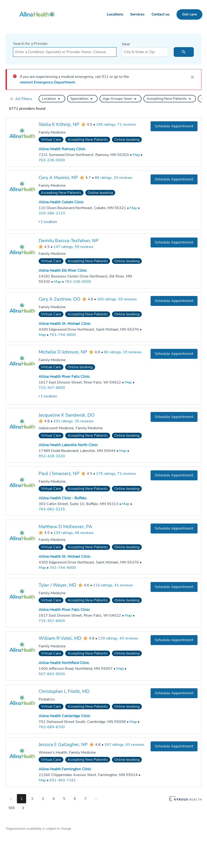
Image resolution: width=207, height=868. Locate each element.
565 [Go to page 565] (12, 808)
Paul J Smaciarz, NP (59, 474)
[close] (192, 77)
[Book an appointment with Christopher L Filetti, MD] (174, 693)
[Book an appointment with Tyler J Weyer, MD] (174, 587)
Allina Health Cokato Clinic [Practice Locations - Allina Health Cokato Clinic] (61, 202)
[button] (52, 99)
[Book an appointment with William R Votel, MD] (174, 640)
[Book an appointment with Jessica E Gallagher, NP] (174, 746)
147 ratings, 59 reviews (73, 247)
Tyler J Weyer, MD (57, 585)
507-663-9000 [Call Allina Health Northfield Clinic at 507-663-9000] (52, 674)
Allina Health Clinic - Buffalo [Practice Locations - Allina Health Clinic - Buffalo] (63, 498)
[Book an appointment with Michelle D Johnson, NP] (174, 354)
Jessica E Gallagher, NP (63, 744)
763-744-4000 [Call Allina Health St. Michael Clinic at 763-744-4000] (63, 335)
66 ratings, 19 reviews (123, 352)
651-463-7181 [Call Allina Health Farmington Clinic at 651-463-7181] (63, 780)
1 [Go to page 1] (22, 799)
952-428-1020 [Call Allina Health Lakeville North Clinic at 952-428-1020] (52, 456)
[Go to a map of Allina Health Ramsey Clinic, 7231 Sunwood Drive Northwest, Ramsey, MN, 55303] (136, 155)
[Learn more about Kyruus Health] (185, 804)
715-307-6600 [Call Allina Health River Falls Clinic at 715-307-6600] (52, 388)
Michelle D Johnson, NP (63, 352)
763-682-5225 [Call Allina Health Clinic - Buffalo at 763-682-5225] (52, 509)
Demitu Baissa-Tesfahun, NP (69, 240)
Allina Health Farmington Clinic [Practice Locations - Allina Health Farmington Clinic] (65, 769)
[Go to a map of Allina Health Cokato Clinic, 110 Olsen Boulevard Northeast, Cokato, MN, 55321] (133, 208)
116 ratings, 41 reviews (113, 585)
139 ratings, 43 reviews (118, 638)
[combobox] (65, 52)
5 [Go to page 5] (64, 799)
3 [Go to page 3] (43, 799)
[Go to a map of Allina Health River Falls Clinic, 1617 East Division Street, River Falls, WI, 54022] (128, 382)
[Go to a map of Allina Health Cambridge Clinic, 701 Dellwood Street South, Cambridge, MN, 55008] (133, 722)
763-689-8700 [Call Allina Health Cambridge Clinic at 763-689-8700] (52, 727)
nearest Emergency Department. (48, 82)
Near (126, 44)
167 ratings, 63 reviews (124, 744)
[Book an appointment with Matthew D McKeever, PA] (174, 528)
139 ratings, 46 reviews (73, 533)
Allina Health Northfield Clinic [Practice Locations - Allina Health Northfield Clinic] (64, 663)
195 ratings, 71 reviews (116, 125)
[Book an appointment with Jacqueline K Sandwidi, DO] (174, 417)
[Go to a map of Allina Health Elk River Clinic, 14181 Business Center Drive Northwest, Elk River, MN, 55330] (57, 282)
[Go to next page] (23, 808)
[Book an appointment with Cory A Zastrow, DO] (174, 301)
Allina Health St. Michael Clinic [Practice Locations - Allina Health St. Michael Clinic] (65, 324)
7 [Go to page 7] (85, 799)
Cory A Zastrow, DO (59, 299)
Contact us (161, 14)
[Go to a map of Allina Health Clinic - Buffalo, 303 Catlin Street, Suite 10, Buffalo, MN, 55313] (126, 504)
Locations (115, 14)
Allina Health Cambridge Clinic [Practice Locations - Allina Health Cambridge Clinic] (64, 716)
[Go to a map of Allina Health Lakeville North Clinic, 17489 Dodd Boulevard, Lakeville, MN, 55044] (123, 451)
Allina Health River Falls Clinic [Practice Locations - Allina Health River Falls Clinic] (64, 377)
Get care (190, 14)
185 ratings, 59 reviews (117, 299)
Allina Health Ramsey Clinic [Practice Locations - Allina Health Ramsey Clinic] (62, 149)
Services (137, 14)
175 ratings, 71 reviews (116, 474)
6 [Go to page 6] (75, 799)
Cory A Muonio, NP (58, 178)
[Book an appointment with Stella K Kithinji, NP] (174, 126)
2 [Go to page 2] (32, 799)
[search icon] (184, 52)
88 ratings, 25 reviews (113, 177)
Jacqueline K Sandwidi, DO (66, 415)
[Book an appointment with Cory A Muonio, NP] (174, 179)
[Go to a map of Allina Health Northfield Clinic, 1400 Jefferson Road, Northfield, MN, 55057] (120, 669)
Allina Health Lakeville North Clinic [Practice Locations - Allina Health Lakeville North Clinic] (68, 445)
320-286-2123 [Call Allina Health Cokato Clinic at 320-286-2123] (52, 213)
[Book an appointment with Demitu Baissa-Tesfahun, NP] (174, 242)
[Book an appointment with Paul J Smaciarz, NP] (174, 475)
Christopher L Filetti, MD (64, 691)
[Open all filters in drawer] (21, 99)
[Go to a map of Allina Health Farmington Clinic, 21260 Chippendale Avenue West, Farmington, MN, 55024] (42, 780)
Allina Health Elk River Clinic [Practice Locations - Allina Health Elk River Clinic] (63, 271)
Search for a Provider (31, 44)
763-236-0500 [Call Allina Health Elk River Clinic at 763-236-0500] (78, 281)
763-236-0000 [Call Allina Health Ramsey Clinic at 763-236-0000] (52, 160)
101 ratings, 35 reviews (73, 421)
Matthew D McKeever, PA (65, 527)
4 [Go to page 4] (54, 799)
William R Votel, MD (60, 638)
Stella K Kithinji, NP (59, 124)
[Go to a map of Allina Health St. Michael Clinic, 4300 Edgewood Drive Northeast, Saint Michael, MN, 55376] (42, 335)
